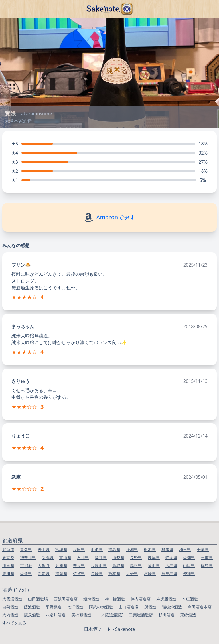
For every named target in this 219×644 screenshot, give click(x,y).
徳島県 (207, 565)
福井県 (101, 557)
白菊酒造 (10, 607)
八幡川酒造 (56, 615)
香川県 (8, 573)
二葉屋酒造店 (141, 615)
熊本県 (114, 573)
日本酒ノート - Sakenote (109, 629)
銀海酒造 (91, 599)
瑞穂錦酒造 (172, 607)
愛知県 (189, 557)
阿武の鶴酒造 (101, 607)
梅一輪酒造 (115, 599)
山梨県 (118, 557)
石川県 (83, 557)
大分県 (132, 573)
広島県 (171, 565)
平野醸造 (54, 607)
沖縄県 (189, 573)
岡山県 (154, 565)
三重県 (207, 557)
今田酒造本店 (200, 607)
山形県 (97, 549)
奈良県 (79, 565)
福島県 (114, 549)
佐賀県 (79, 573)
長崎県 (97, 573)
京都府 (26, 565)
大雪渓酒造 (12, 599)
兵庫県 (61, 565)
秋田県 (79, 549)
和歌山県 (99, 565)
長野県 (136, 557)
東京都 (8, 557)
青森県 (26, 549)
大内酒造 (10, 615)
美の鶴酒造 (81, 615)
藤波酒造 (32, 607)
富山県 (65, 557)
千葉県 (203, 549)
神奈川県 (28, 557)
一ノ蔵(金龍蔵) (110, 615)
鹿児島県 (169, 573)
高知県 (44, 573)
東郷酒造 (188, 615)
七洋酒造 (75, 607)
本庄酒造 (190, 599)
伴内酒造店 (141, 599)
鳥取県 (118, 565)
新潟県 (48, 557)
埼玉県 (185, 549)
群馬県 (167, 549)
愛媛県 (26, 573)
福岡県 (61, 573)
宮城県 (61, 549)
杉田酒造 (167, 615)
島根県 (136, 565)
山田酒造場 (38, 599)
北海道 (8, 549)
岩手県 (44, 549)
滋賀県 (8, 565)
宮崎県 (150, 573)
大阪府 (44, 565)
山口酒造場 (129, 607)
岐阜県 (154, 557)
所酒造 (150, 607)
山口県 (189, 565)
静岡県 (171, 557)
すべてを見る (15, 623)
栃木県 (150, 549)
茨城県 (132, 549)
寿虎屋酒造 (166, 599)
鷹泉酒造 (32, 615)
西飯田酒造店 (66, 599)
